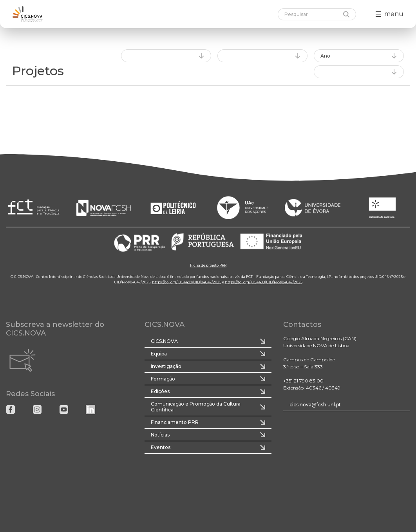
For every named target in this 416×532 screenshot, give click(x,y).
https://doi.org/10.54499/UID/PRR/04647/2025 (264, 282)
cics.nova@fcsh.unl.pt (315, 405)
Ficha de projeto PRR (208, 265)
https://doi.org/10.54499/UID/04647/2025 (187, 282)
